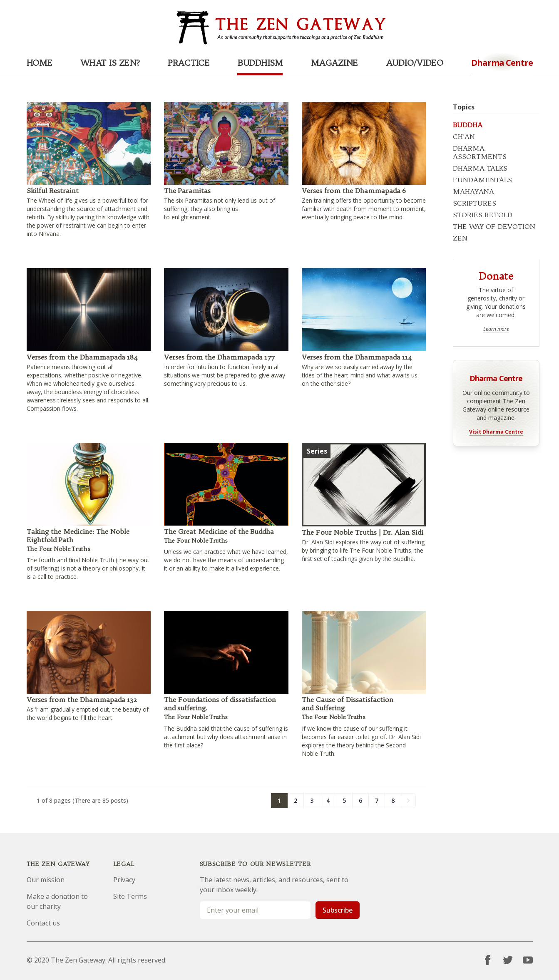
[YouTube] (528, 960)
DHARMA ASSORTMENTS (480, 152)
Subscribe (338, 910)
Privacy (124, 880)
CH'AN (464, 136)
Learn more (496, 329)
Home (40, 63)
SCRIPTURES (475, 203)
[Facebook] (488, 960)
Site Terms (130, 896)
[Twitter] (508, 960)
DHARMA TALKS (480, 168)
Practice (189, 63)
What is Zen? (110, 63)
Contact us (43, 923)
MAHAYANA (473, 191)
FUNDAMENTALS (482, 180)
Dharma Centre (496, 378)
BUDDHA (468, 125)
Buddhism (260, 63)
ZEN (460, 238)
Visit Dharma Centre (496, 432)
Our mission (46, 880)
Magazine (334, 63)
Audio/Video (415, 63)
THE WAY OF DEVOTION (494, 226)
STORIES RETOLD (483, 215)
